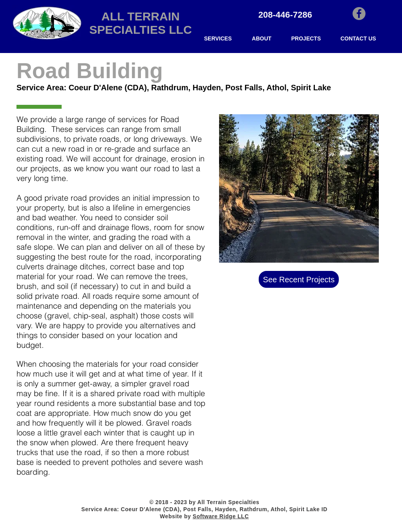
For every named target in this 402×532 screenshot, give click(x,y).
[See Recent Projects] (299, 279)
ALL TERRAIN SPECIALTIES (134, 23)
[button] (218, 39)
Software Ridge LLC (221, 516)
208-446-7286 (285, 15)
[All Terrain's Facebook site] (359, 14)
